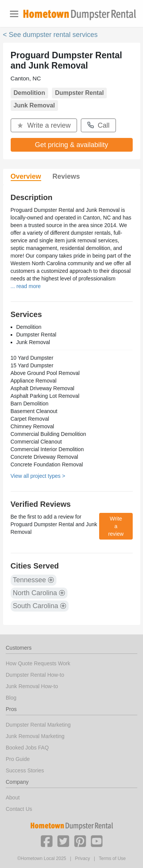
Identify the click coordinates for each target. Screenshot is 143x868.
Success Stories (25, 770)
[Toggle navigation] (14, 14)
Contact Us (19, 809)
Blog (11, 698)
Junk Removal (34, 105)
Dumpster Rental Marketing (38, 725)
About (13, 798)
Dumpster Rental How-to (35, 675)
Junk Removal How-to (32, 686)
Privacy (83, 858)
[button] (47, 841)
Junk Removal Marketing (35, 736)
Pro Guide (18, 759)
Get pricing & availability (71, 145)
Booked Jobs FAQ (27, 748)
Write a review (44, 125)
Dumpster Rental (79, 93)
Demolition (30, 93)
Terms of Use (112, 858)
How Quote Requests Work (38, 663)
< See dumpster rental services (51, 35)
